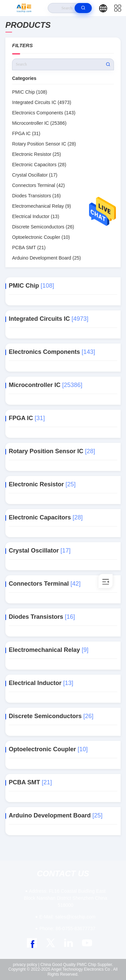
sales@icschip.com (67, 917)
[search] (83, 8)
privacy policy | (26, 965)
